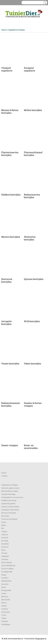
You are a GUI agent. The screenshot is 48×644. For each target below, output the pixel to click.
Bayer (4, 525)
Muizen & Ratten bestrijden (10, 111)
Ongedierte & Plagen (16, 30)
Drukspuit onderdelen (10, 510)
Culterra (5, 534)
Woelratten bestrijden (30, 238)
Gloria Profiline (7, 569)
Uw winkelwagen (38, 20)
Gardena (5, 559)
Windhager (6, 624)
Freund (4, 553)
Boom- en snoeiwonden (31, 447)
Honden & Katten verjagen (33, 404)
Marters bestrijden (11, 237)
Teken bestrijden (33, 364)
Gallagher (5, 556)
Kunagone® (6, 590)
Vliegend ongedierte (7, 69)
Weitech (5, 621)
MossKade (6, 600)
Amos (4, 522)
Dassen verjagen (10, 445)
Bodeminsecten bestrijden (32, 196)
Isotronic (5, 584)
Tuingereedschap (8, 494)
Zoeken (44, 3)
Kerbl (4, 587)
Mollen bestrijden (33, 110)
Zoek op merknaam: (10, 519)
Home (4, 30)
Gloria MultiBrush (8, 565)
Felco (3, 550)
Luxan (4, 593)
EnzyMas (5, 544)
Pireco (4, 603)
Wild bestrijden (32, 321)
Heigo (4, 575)
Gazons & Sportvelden (10, 507)
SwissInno (6, 612)
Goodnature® (7, 572)
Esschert (5, 547)
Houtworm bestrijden (7, 280)
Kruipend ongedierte (30, 69)
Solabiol (5, 609)
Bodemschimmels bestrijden (10, 404)
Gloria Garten (7, 562)
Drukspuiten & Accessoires (12, 497)
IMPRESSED (6, 581)
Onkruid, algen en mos (10, 488)
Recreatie (5, 516)
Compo (4, 531)
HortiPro (5, 578)
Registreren (15, 20)
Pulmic (4, 606)
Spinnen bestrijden (34, 279)
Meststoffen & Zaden (10, 491)
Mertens (5, 596)
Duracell (5, 538)
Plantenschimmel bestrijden (33, 154)
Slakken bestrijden (11, 195)
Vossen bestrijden (10, 364)
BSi (3, 528)
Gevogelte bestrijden (6, 323)
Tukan (4, 618)
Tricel (4, 615)
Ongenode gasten (8, 503)
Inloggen (5, 20)
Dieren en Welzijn (9, 513)
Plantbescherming (9, 500)
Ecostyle (5, 541)
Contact (4, 476)
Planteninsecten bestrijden (10, 154)
